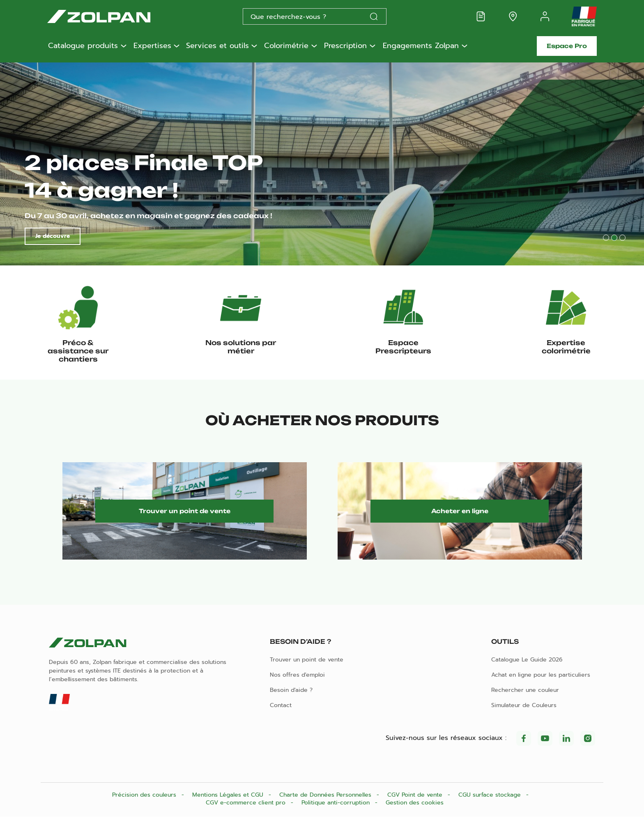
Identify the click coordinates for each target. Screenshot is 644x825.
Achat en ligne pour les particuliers (541, 683)
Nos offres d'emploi (297, 683)
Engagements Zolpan (421, 46)
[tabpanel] (322, 163)
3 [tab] (622, 238)
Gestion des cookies (415, 811)
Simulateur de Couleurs (524, 713)
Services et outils (217, 46)
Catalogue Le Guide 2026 (527, 668)
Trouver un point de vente (185, 516)
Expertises (152, 46)
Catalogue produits (83, 46)
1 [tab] (606, 238)
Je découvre (53, 236)
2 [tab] (614, 238)
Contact (281, 713)
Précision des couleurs (145, 803)
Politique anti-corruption (337, 811)
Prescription (345, 46)
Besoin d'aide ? (291, 698)
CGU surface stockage (491, 803)
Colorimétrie (286, 46)
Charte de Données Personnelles (326, 803)
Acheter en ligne (460, 516)
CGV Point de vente (416, 803)
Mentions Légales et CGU (229, 803)
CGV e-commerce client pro (247, 811)
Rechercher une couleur (525, 698)
